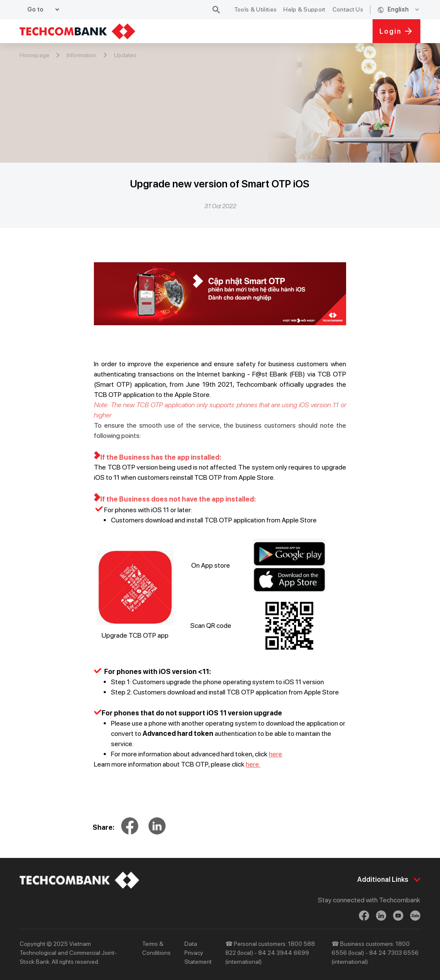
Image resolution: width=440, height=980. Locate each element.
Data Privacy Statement (198, 953)
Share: (103, 827)
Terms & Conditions (156, 948)
